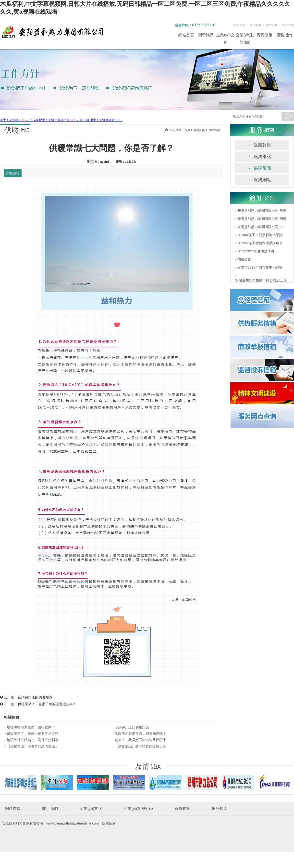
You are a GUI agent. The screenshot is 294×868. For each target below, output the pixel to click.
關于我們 (206, 35)
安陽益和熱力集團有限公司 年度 (262, 211)
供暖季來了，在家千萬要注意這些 (33, 733)
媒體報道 (262, 145)
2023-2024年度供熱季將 (256, 251)
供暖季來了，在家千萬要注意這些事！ (47, 704)
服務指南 (284, 35)
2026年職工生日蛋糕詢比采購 (260, 235)
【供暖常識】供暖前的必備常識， (33, 746)
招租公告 (244, 259)
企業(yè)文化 (225, 36)
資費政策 (265, 35)
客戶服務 (272, 25)
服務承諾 (262, 157)
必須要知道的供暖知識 (35, 697)
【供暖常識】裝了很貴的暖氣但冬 (140, 746)
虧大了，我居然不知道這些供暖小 (140, 740)
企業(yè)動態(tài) (245, 36)
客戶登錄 (288, 25)
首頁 (187, 130)
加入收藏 (256, 25)
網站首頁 (186, 35)
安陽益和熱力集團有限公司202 (261, 227)
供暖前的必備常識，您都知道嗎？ (140, 733)
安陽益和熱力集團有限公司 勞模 (262, 219)
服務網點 (262, 180)
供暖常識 (262, 168)
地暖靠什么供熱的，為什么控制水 (33, 740)
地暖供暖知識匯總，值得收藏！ (31, 727)
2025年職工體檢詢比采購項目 (260, 243)
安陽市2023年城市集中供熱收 (260, 267)
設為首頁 (239, 25)
